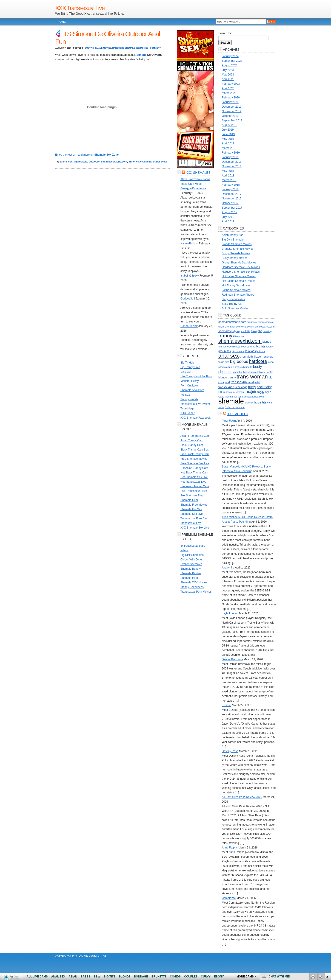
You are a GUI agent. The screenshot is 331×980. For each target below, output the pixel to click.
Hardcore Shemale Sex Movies (130, 48)
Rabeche (230, 407)
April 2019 (228, 143)
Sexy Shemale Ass (233, 299)
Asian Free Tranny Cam (195, 436)
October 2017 (230, 203)
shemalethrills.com (251, 357)
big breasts (81, 162)
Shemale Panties (191, 573)
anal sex (67, 162)
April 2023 (228, 79)
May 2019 (228, 139)
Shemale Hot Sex (191, 509)
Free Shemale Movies (194, 459)
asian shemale (266, 322)
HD (220, 392)
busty (252, 387)
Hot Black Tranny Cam (194, 473)
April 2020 (228, 88)
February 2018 (231, 185)
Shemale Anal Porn (192, 390)
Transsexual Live (191, 523)
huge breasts (236, 367)
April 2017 (228, 221)
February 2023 (231, 84)
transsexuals (226, 387)
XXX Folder (187, 413)
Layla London (230, 613)
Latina (270, 347)
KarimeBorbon (189, 244)
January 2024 (230, 56)
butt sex (261, 351)
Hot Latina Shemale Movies (239, 276)
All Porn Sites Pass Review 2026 (242, 797)
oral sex (249, 403)
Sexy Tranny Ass (232, 304)
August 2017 (230, 212)
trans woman (252, 377)
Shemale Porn (189, 578)
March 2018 (229, 180)
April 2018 (228, 176)
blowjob (250, 392)
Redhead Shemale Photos (238, 295)
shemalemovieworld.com (238, 327)
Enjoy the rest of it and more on (87, 155)
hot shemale (250, 372)
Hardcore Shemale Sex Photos (241, 272)
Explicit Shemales (191, 564)
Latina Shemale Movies (236, 290)
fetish (257, 382)
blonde (267, 342)
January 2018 (230, 189)
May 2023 (228, 75)
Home (62, 22)
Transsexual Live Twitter (195, 404)
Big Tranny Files (190, 367)
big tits (261, 346)
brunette (248, 367)
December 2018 (232, 162)
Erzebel (227, 705)
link (327, 908)
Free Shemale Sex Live (195, 463)
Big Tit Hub (187, 363)
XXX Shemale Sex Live (195, 528)
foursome (223, 347)
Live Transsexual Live (194, 491)
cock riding (265, 387)
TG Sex (185, 395)
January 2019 (230, 157)
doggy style (264, 392)
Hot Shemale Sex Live (194, 477)
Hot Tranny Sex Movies (236, 286)
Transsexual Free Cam (194, 518)
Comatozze (229, 898)
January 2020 (230, 102)
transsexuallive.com (253, 397)
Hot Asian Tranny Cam (194, 468)
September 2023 (232, 61)
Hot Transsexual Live (193, 482)
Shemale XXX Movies (194, 582)
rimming (267, 331)
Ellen (236, 336)
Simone (141, 55)
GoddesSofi (188, 299)
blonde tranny (227, 378)
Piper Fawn (229, 421)
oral (227, 382)
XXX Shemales (198, 173)
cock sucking (248, 347)
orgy (221, 327)
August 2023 (230, 65)
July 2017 (228, 217)
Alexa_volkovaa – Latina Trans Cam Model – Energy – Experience (195, 184)
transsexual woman (233, 392)
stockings (241, 387)
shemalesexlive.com (263, 327)
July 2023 (228, 70)
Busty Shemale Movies (98, 48)
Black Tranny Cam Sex (194, 450)
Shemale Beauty (191, 569)
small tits (245, 331)
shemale (231, 401)
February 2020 (231, 98)
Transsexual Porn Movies (196, 592)
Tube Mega (187, 409)
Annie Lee (235, 347)
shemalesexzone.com (114, 162)
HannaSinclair (189, 326)
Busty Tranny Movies (235, 258)
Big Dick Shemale (233, 240)
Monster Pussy (190, 381)
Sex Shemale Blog (192, 496)
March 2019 (229, 148)
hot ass (237, 397)
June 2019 (228, 134)
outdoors (94, 162)
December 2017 (232, 194)
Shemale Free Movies (194, 505)
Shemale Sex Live (192, 514)
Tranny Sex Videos (192, 587)
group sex (225, 351)
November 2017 (232, 199)
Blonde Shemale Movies (237, 244)
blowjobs (257, 331)
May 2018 (228, 171)
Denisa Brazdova (232, 659)
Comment (155, 48)
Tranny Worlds (189, 399)
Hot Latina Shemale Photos (239, 281)
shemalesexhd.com (240, 341)
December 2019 (232, 107)
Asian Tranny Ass (233, 235)
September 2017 (232, 208)
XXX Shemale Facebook (195, 418)
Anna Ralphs (230, 848)
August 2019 (230, 125)
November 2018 (232, 166)
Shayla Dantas (265, 372)
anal (251, 382)
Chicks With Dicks (191, 560)
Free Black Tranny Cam (195, 454)
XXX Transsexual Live (80, 8)
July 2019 (228, 130)
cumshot (238, 372)
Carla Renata (226, 397)
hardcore (258, 361)
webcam (240, 407)
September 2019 (232, 120)
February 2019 (231, 153)
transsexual (160, 162)
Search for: (225, 33)
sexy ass (250, 351)
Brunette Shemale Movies (238, 249)
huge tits (260, 402)
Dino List (186, 372)
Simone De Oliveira (140, 162)
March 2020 (229, 93)
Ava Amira (228, 568)
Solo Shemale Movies (235, 308)
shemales (225, 331)
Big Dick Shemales (192, 555)
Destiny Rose (230, 751)
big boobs (239, 361)
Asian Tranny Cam (192, 440)
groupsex (252, 322)
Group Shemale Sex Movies (239, 263)
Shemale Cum (189, 500)
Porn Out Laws (190, 386)
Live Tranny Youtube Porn (196, 376)
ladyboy (236, 331)
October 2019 (230, 116)
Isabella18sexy (190, 276)
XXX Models (238, 414)
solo (242, 336)
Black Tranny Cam (192, 445)
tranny (225, 336)
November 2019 (232, 111)
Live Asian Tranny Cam (195, 486)
